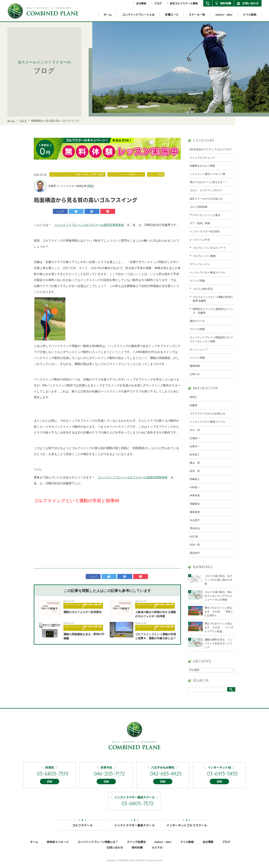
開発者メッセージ (58, 847)
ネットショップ (199, 349)
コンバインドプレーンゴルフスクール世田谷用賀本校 (89, 225)
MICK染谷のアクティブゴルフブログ (211, 149)
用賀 (90, 186)
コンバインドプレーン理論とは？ (98, 847)
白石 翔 (194, 537)
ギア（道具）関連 (200, 223)
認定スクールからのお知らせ (206, 199)
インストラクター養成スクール (207, 272)
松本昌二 (195, 455)
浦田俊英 (195, 512)
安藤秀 (193, 405)
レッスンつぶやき (200, 240)
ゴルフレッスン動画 (204, 256)
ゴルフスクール (82, 829)
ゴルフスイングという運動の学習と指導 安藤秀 (83, 606)
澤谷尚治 (195, 528)
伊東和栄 (195, 495)
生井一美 (195, 545)
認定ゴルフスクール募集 (184, 3)
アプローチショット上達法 (205, 215)
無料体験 (226, 3)
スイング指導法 (136, 847)
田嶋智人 (195, 479)
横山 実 (195, 463)
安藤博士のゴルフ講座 (202, 166)
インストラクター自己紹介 (205, 231)
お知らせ (195, 374)
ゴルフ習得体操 (199, 207)
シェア (60, 211)
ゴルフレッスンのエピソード (209, 248)
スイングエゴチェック (202, 158)
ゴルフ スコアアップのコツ (206, 190)
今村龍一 (195, 487)
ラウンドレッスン (200, 264)
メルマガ (157, 852)
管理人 (193, 397)
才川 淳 (195, 430)
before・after (224, 14)
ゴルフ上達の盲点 (204, 289)
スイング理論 (197, 281)
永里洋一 (195, 446)
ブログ (158, 3)
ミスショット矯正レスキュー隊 (207, 174)
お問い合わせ (250, 3)
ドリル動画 (250, 14)
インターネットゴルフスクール (187, 829)
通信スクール (197, 321)
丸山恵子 (195, 520)
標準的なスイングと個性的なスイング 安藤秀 (213, 311)
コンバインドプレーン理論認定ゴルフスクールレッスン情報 (211, 339)
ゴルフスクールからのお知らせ (207, 413)
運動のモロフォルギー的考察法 (82, 612)
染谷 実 (195, 471)
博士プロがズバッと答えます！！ (209, 182)
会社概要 (141, 3)
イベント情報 (197, 358)
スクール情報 (197, 329)
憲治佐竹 (195, 553)
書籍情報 (195, 366)
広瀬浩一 (195, 438)
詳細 (50, 787)
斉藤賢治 (195, 504)
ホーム (108, 14)
